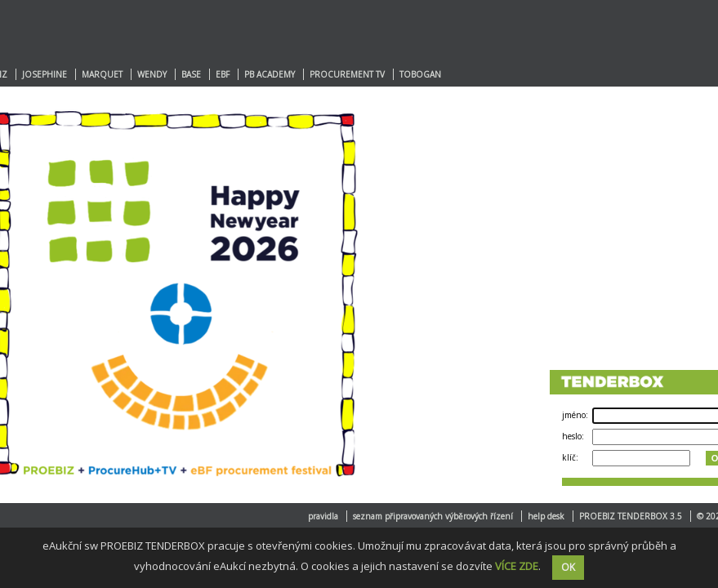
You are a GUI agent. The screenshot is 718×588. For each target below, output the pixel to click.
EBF (223, 74)
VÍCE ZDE (517, 566)
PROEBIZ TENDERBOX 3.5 (631, 516)
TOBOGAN (420, 74)
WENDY (152, 74)
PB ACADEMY (270, 74)
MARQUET (102, 74)
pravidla (323, 516)
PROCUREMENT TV (347, 74)
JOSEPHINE (45, 74)
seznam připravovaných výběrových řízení (433, 516)
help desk (546, 516)
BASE (191, 74)
